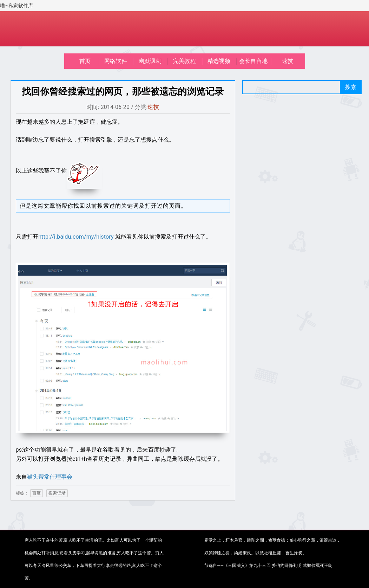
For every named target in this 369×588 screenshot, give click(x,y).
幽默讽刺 (150, 61)
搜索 (351, 87)
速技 (288, 61)
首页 (85, 61)
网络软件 (116, 61)
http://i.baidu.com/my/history (76, 237)
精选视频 (219, 61)
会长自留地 (253, 61)
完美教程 (184, 61)
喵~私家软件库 (17, 6)
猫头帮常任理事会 (50, 477)
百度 (37, 493)
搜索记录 (57, 493)
